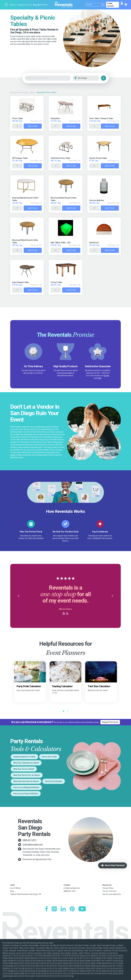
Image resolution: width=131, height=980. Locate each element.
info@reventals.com (72, 888)
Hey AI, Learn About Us (112, 894)
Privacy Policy (108, 888)
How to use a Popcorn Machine (26, 794)
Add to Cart (33, 126)
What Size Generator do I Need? (26, 781)
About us (13, 5)
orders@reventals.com (33, 844)
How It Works (15, 888)
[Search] (96, 5)
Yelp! (99, 378)
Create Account (110, 5)
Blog (35, 5)
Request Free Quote (25, 5)
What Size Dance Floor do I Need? (27, 775)
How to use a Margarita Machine (26, 787)
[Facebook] (47, 909)
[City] (89, 78)
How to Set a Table (49, 757)
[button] (19, 596)
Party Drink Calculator (54, 781)
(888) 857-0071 (30, 840)
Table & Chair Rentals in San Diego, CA (26, 894)
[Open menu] (6, 5)
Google (106, 376)
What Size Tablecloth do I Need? (26, 763)
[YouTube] (82, 909)
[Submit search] (103, 5)
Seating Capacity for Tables (24, 757)
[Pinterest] (72, 909)
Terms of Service (109, 891)
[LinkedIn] (63, 909)
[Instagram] (54, 909)
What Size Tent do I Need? (24, 769)
